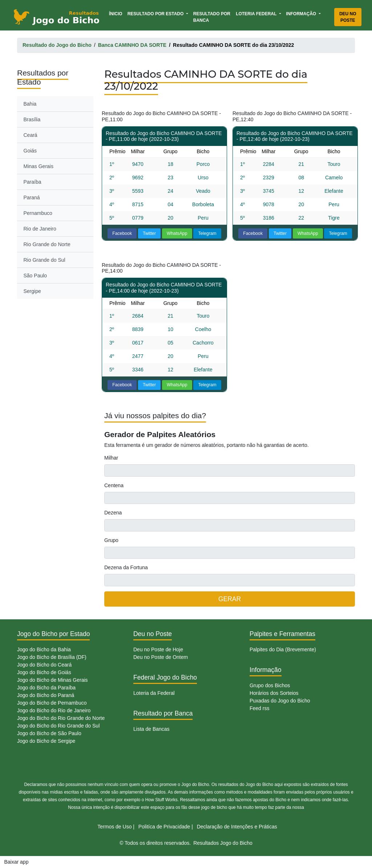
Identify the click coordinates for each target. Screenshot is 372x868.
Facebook (122, 233)
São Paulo (35, 276)
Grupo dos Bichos (270, 685)
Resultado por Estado (156, 14)
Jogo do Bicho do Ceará (44, 665)
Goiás (30, 151)
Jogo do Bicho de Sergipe (46, 741)
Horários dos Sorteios (274, 693)
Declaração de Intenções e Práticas (237, 827)
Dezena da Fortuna (126, 567)
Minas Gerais (39, 166)
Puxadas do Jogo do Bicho (280, 701)
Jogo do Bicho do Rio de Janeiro (54, 710)
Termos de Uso (114, 827)
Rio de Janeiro (40, 229)
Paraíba (33, 182)
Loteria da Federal (154, 693)
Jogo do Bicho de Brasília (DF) (52, 657)
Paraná (32, 197)
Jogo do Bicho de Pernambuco (52, 703)
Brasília (32, 119)
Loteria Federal (257, 14)
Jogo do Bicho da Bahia (44, 649)
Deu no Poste (348, 17)
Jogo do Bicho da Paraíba (46, 688)
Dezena (113, 513)
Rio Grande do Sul (45, 260)
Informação (302, 14)
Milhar (111, 458)
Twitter (149, 233)
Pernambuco (38, 213)
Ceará (31, 135)
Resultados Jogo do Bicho (223, 843)
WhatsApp (177, 233)
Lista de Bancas (151, 729)
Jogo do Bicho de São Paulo (49, 733)
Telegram (207, 233)
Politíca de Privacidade (164, 827)
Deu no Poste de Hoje (158, 649)
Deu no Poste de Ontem (161, 657)
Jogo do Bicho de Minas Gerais (52, 680)
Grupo (111, 540)
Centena (114, 485)
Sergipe (32, 291)
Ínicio (117, 13)
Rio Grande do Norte (47, 244)
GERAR (230, 599)
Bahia (30, 104)
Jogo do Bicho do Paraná (46, 695)
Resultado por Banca (212, 17)
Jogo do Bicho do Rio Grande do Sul (58, 726)
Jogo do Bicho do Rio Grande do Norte (61, 718)
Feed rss (259, 708)
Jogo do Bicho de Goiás (44, 672)
